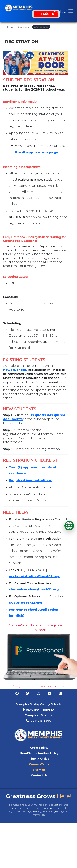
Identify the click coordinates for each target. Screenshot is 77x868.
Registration (24, 27)
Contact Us (39, 775)
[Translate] (69, 526)
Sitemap (39, 770)
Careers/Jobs (39, 764)
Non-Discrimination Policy (39, 753)
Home (11, 27)
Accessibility (39, 748)
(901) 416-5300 (40, 721)
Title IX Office (39, 759)
